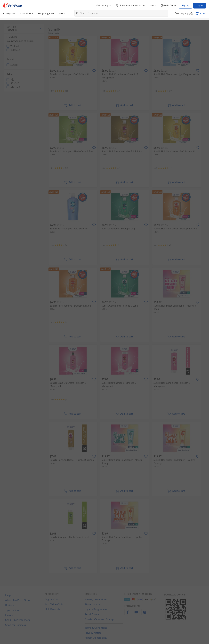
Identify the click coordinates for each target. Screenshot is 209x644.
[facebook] (128, 614)
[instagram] (145, 614)
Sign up (185, 5)
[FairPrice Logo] (13, 6)
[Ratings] (60, 91)
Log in (200, 5)
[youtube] (136, 614)
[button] (192, 14)
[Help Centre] (169, 6)
